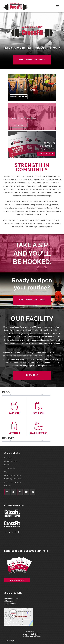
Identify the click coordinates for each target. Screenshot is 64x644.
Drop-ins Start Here (10, 461)
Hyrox (12, 534)
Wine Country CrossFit (16, 6)
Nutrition (14, 428)
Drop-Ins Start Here (19, 97)
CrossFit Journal (12, 514)
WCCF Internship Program (13, 482)
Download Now (46, 154)
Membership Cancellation (13, 475)
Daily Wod (14, 408)
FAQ (6, 472)
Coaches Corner (38, 428)
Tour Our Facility (10, 468)
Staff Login (8, 486)
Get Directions (32, 617)
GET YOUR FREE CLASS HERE (32, 59)
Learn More (19, 125)
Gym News (38, 408)
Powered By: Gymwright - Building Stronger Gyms (32, 634)
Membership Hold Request (13, 479)
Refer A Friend (9, 465)
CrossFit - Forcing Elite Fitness (12, 524)
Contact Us (8, 458)
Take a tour (32, 375)
